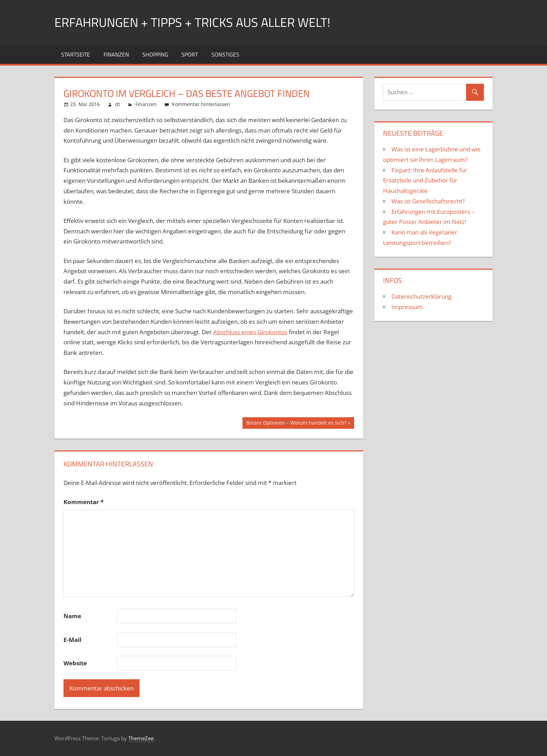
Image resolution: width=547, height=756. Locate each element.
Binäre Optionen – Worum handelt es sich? (296, 424)
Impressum (407, 307)
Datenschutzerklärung (421, 296)
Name (72, 616)
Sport (190, 54)
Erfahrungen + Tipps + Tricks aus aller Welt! (192, 22)
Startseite (76, 54)
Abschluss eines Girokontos (250, 332)
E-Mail (72, 640)
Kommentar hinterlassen (201, 104)
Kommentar (84, 502)
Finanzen (116, 54)
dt (118, 104)
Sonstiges (225, 54)
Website (75, 663)
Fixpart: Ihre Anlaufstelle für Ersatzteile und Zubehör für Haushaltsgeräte (425, 181)
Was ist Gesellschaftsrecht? (428, 201)
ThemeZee (141, 738)
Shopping (155, 54)
